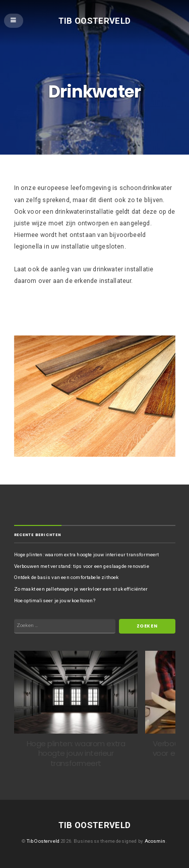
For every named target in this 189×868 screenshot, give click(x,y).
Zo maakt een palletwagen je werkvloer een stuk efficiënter (81, 589)
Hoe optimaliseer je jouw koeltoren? (55, 600)
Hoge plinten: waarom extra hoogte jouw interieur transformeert (87, 554)
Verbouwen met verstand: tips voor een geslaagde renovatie (82, 566)
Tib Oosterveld (95, 20)
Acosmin (155, 841)
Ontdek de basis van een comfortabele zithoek (67, 577)
